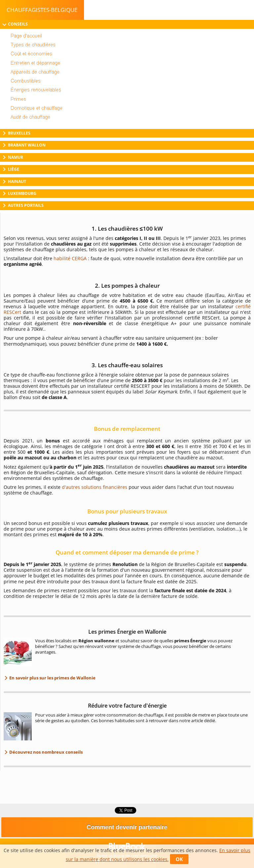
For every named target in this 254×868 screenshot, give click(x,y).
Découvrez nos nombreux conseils (45, 752)
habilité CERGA (70, 258)
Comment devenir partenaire (127, 827)
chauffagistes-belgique (42, 10)
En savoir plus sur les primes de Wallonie (52, 678)
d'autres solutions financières (95, 487)
